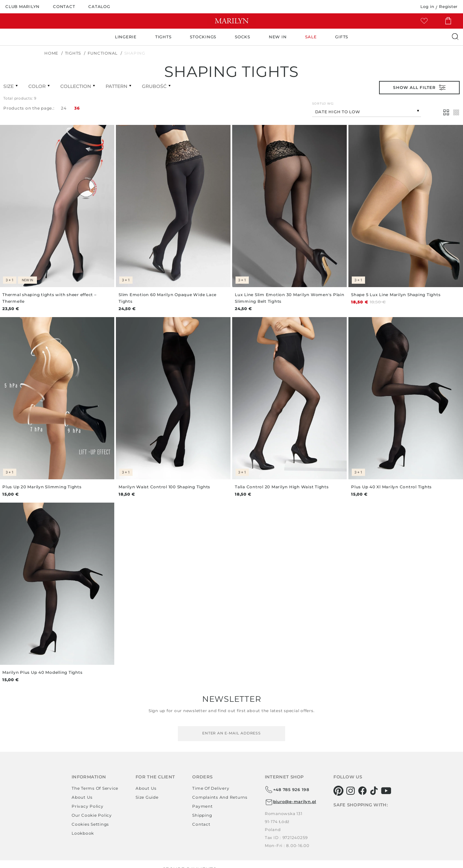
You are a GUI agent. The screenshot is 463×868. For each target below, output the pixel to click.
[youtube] (386, 791)
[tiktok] (374, 791)
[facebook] (363, 791)
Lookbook (83, 833)
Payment (202, 806)
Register (448, 6)
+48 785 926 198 (287, 790)
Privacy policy (88, 806)
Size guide (147, 797)
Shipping (202, 815)
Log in (427, 6)
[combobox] (367, 111)
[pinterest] (339, 791)
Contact (201, 824)
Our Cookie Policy (92, 815)
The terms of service (95, 788)
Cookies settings (90, 824)
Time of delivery (211, 788)
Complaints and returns (220, 797)
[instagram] (351, 791)
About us (82, 797)
